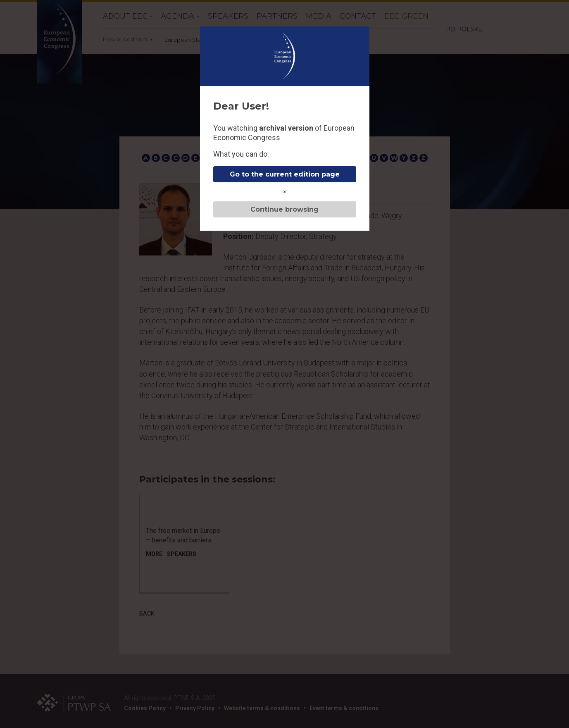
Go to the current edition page (285, 174)
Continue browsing (284, 209)
